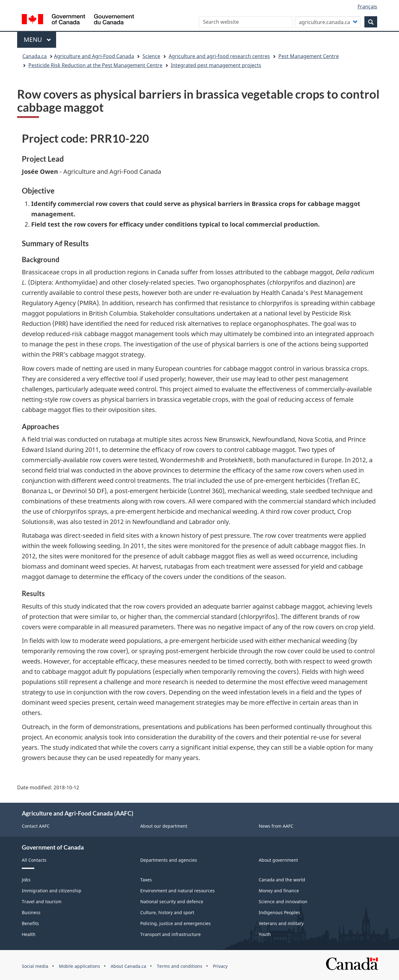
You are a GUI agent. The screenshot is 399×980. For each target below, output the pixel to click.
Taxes (146, 880)
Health (29, 934)
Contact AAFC (36, 826)
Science (151, 56)
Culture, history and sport (167, 912)
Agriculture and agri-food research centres (219, 56)
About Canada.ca (128, 966)
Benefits (30, 923)
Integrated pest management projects (216, 65)
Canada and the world (282, 880)
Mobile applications (79, 966)
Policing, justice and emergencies (175, 923)
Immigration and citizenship (52, 891)
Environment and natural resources (178, 891)
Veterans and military (281, 923)
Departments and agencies (169, 860)
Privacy (220, 966)
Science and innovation (283, 902)
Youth (265, 934)
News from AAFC (276, 826)
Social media (35, 966)
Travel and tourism (42, 902)
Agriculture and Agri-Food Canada (94, 56)
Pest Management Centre (309, 56)
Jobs (26, 880)
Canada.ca (35, 56)
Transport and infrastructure (171, 934)
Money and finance (279, 891)
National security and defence (172, 902)
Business (31, 912)
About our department (164, 826)
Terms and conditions (180, 966)
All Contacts (34, 860)
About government (278, 860)
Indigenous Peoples (279, 912)
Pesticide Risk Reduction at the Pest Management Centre (95, 65)
